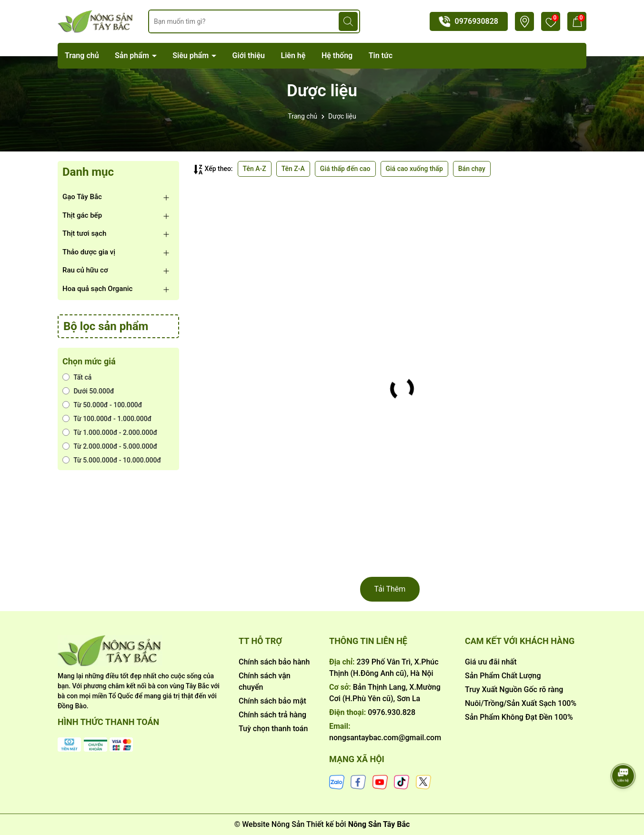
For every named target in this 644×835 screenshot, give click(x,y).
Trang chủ (82, 55)
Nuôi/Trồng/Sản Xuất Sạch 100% (521, 703)
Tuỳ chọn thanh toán (273, 729)
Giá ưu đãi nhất (491, 662)
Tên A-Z (255, 169)
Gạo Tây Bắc (82, 197)
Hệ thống (337, 55)
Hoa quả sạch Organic (97, 289)
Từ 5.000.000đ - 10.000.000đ (112, 460)
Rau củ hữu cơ (85, 270)
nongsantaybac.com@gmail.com (385, 738)
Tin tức (381, 55)
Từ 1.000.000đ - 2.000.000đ (110, 433)
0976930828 (477, 21)
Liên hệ (293, 55)
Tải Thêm (390, 589)
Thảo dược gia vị (89, 252)
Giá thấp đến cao (345, 169)
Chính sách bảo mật (272, 701)
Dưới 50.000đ (88, 391)
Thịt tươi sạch (84, 233)
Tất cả (77, 377)
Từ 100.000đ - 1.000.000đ (107, 419)
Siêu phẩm (191, 55)
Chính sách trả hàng (272, 715)
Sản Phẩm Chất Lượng (503, 676)
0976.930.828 (392, 712)
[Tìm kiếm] (348, 21)
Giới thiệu (249, 55)
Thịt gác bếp (82, 215)
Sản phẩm (133, 55)
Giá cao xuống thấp (414, 169)
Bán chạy (472, 169)
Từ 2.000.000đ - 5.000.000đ (110, 446)
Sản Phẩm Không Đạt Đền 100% (519, 717)
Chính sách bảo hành (274, 662)
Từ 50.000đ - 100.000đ (102, 405)
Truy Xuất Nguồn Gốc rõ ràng (514, 689)
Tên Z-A (293, 169)
